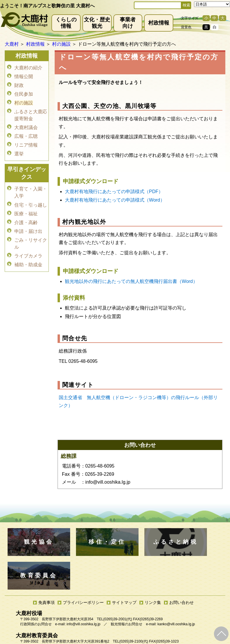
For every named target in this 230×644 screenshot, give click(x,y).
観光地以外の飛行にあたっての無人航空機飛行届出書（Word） (131, 281)
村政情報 (159, 23)
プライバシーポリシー (83, 569)
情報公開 (24, 76)
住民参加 (24, 92)
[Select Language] (212, 4)
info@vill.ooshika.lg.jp (84, 590)
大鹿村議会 (26, 124)
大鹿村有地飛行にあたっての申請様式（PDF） (114, 192)
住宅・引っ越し (31, 198)
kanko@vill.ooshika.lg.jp (176, 590)
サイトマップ (124, 569)
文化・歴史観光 (97, 23)
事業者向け (128, 23)
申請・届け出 (28, 223)
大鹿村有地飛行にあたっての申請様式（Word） (115, 200)
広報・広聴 (26, 132)
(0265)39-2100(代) (134, 608)
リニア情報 (26, 140)
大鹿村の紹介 (28, 67)
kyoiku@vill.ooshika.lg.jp (89, 613)
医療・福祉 (26, 206)
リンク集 (153, 569)
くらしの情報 (66, 23)
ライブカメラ (28, 246)
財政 (19, 84)
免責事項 (46, 569)
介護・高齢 (26, 214)
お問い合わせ (181, 569)
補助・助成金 (28, 254)
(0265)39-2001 (115, 585)
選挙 (19, 148)
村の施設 (24, 100)
